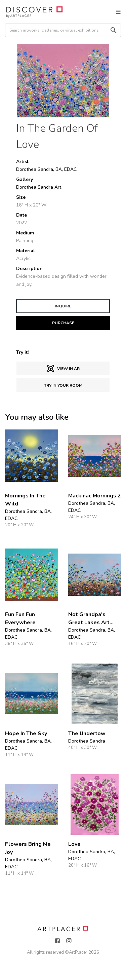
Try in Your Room (63, 385)
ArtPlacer (78, 952)
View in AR (63, 369)
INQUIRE (63, 306)
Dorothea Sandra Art (39, 187)
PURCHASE (63, 323)
